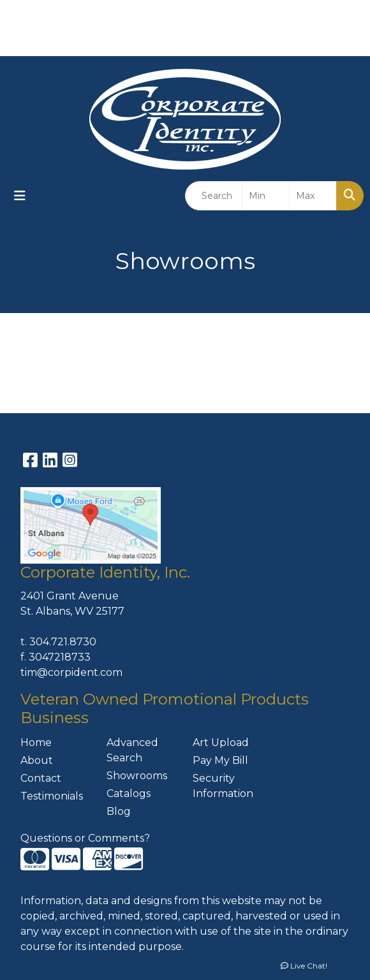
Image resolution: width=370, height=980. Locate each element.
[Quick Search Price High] (313, 196)
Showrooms (137, 776)
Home (36, 742)
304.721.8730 (63, 642)
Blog (119, 811)
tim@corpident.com (71, 672)
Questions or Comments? (85, 838)
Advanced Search (132, 750)
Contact (41, 778)
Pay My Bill (220, 760)
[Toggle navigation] (20, 196)
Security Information (223, 786)
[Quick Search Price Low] (266, 196)
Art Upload (221, 742)
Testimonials (52, 796)
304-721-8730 (261, 42)
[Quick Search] (214, 196)
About (37, 760)
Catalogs (129, 794)
